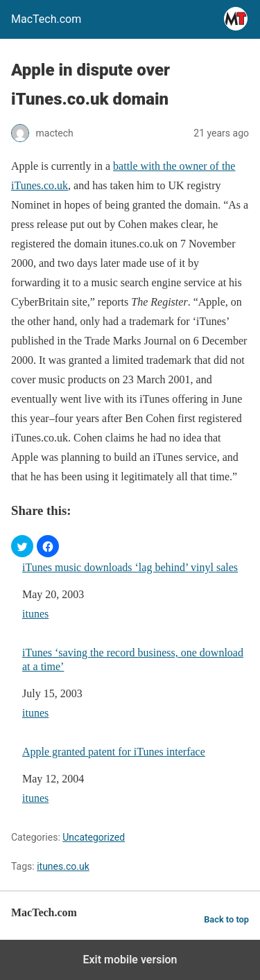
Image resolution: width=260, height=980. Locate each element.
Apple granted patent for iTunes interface (114, 752)
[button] (22, 546)
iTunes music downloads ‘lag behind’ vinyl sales (130, 567)
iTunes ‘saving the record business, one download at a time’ (133, 659)
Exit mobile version (130, 960)
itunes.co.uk (63, 866)
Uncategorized (94, 837)
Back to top (226, 919)
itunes (35, 614)
